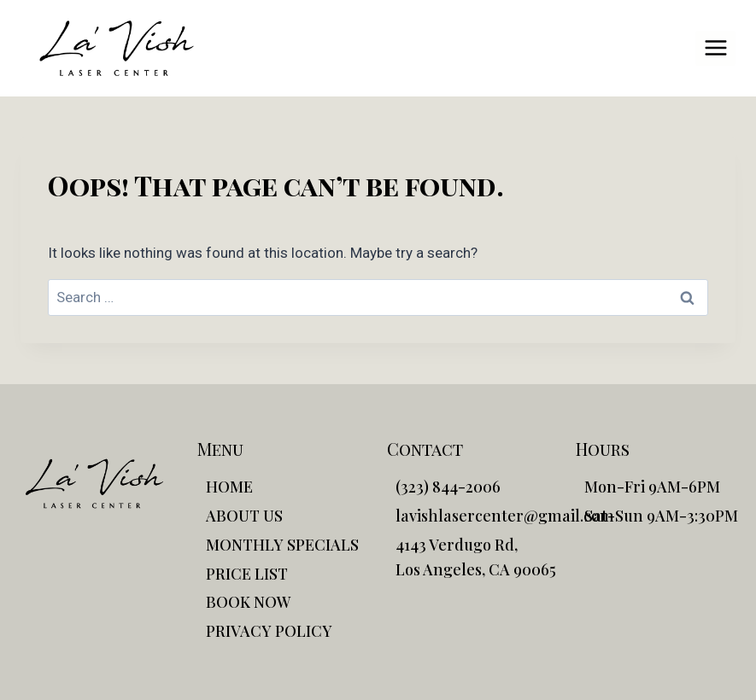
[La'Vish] (117, 48)
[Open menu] (715, 48)
